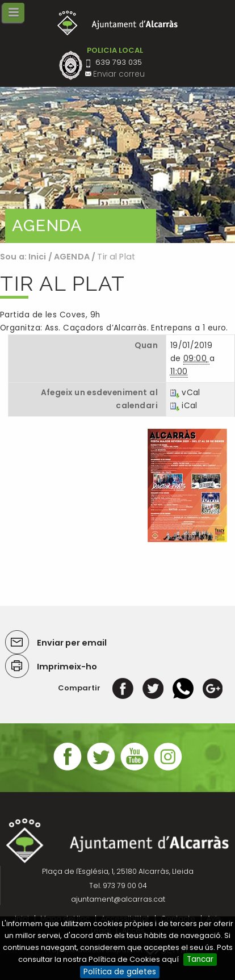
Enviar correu (119, 74)
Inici (37, 257)
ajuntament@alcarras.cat (118, 899)
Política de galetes (120, 972)
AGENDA (72, 257)
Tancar (200, 959)
